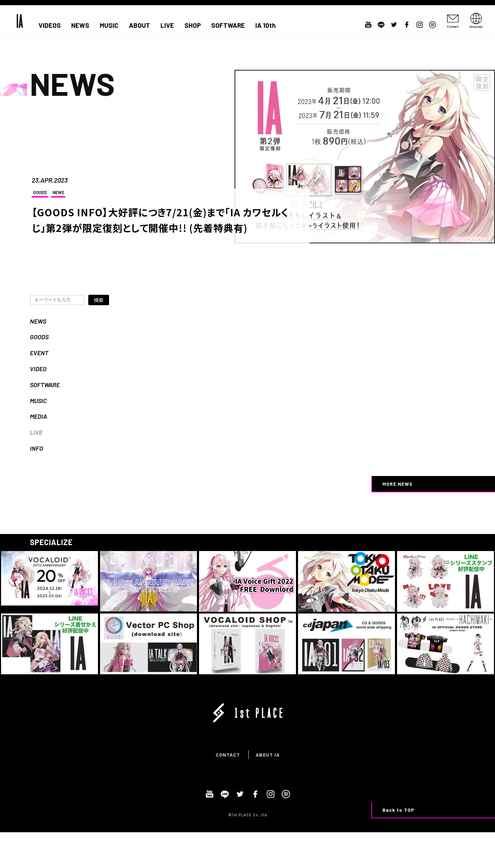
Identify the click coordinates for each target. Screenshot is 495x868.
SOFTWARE (228, 25)
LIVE (167, 25)
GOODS (40, 192)
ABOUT (139, 25)
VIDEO (38, 369)
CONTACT (228, 755)
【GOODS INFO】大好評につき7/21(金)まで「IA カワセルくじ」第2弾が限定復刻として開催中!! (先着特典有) (160, 220)
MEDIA (38, 416)
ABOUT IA (268, 755)
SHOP (193, 25)
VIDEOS (50, 25)
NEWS (80, 25)
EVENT (39, 353)
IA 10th (266, 25)
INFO (36, 448)
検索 (99, 300)
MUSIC (109, 25)
